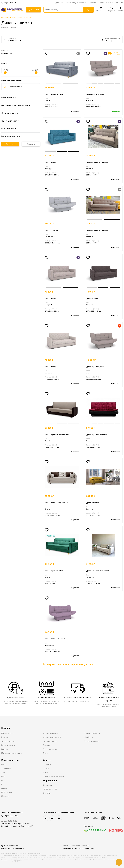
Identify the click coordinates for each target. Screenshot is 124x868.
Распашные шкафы (50, 741)
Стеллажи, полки (50, 749)
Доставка (59, 3)
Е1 (2, 784)
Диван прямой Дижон (96, 94)
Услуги (75, 3)
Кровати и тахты (8, 745)
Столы (45, 753)
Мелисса (5, 796)
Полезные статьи (106, 3)
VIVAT (4, 772)
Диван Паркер (93, 503)
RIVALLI (4, 764)
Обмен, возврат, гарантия (53, 776)
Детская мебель (8, 741)
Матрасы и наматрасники (12, 753)
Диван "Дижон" (52, 230)
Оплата (68, 3)
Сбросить (31, 144)
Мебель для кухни (50, 733)
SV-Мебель (6, 768)
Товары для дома (91, 741)
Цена (4, 63)
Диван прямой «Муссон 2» (56, 503)
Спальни (46, 745)
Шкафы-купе (90, 737)
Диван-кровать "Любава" (56, 94)
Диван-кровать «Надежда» (57, 435)
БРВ (3, 776)
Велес (4, 780)
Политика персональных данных (77, 846)
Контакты (119, 3)
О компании (93, 3)
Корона (4, 788)
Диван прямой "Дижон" (55, 639)
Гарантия (83, 3)
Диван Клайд (51, 162)
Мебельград (7, 792)
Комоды (5, 749)
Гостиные (5, 737)
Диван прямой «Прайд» (97, 435)
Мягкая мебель (8, 733)
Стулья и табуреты (92, 733)
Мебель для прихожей (52, 737)
